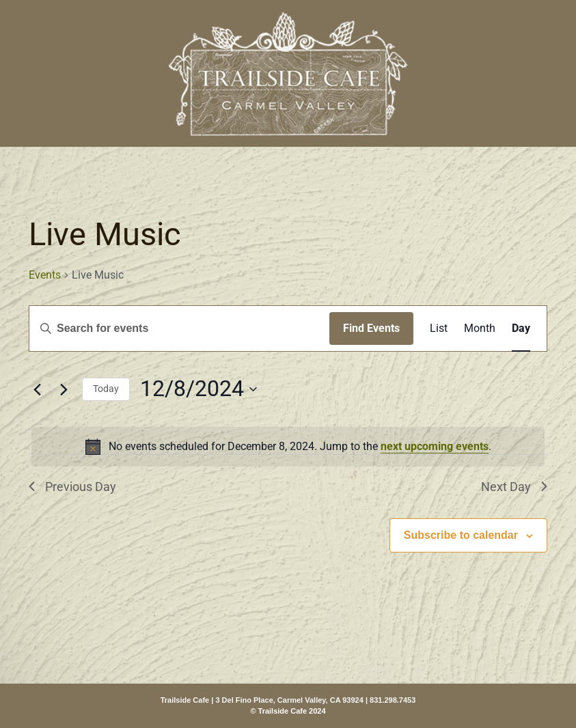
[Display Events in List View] (439, 328)
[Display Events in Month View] (480, 328)
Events (45, 275)
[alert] (288, 447)
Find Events (371, 328)
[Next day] (64, 389)
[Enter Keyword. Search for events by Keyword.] (179, 328)
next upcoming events (435, 446)
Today (106, 389)
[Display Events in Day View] (521, 328)
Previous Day (72, 487)
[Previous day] (37, 389)
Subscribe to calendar (461, 535)
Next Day (514, 487)
